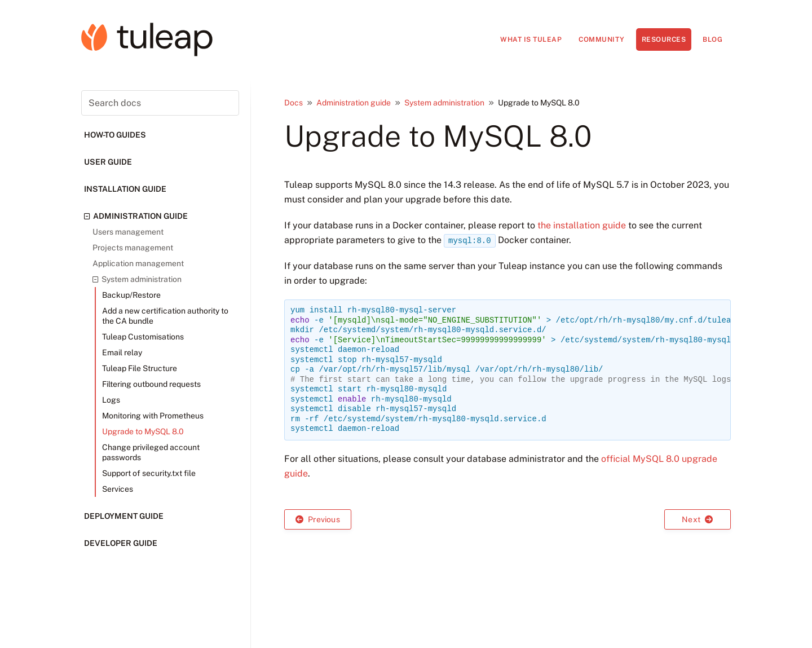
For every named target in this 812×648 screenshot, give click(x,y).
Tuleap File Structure (140, 368)
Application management (138, 263)
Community (602, 39)
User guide (108, 162)
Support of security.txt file (149, 473)
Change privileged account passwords (151, 452)
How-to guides (115, 135)
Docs (294, 103)
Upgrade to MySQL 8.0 (143, 431)
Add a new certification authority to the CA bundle (165, 316)
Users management (128, 232)
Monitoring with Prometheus (153, 416)
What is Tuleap (531, 39)
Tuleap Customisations (143, 337)
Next (697, 519)
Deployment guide (124, 516)
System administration (137, 279)
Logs (111, 400)
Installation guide (125, 189)
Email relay (122, 352)
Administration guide (136, 216)
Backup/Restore (131, 295)
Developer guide (121, 543)
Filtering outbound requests (151, 384)
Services (118, 489)
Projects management (133, 248)
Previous (318, 519)
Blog (712, 39)
